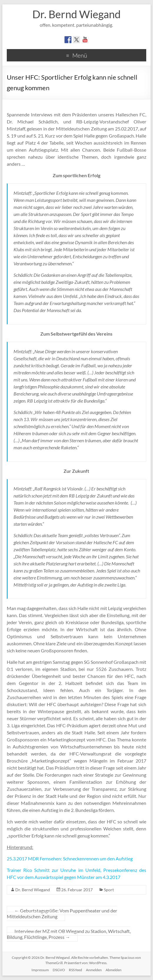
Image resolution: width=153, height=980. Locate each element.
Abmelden (114, 970)
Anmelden (94, 970)
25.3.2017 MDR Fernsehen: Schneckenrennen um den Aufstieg (70, 858)
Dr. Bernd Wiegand (76, 14)
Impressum (40, 970)
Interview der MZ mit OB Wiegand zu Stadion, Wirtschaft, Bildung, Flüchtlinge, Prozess (69, 934)
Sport (109, 890)
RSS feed (75, 970)
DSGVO (59, 970)
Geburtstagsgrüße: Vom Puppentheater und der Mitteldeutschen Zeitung (62, 913)
